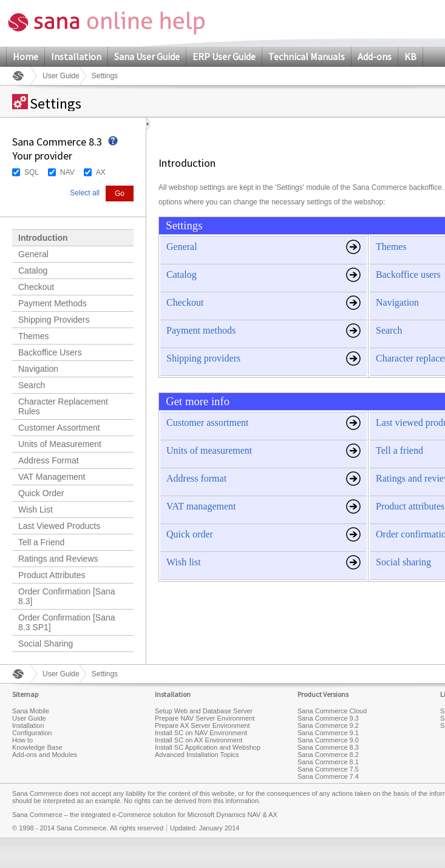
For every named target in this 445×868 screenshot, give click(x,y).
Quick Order (41, 493)
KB (410, 56)
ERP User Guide (224, 56)
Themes (34, 336)
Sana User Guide (147, 56)
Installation (76, 56)
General (33, 254)
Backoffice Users (50, 352)
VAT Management (52, 477)
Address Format (49, 460)
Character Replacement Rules (63, 406)
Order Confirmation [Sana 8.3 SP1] (67, 622)
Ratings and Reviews (58, 559)
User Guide (61, 76)
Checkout (36, 287)
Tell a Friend (41, 542)
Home (25, 56)
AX (101, 172)
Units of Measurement (60, 444)
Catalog (33, 271)
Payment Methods (53, 303)
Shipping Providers (54, 320)
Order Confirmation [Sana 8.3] (67, 596)
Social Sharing (46, 644)
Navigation (38, 369)
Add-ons (375, 56)
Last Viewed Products (59, 526)
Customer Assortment (59, 428)
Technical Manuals (307, 56)
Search (32, 385)
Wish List (36, 510)
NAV (67, 172)
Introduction (43, 238)
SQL (32, 172)
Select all (85, 193)
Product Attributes (52, 575)
